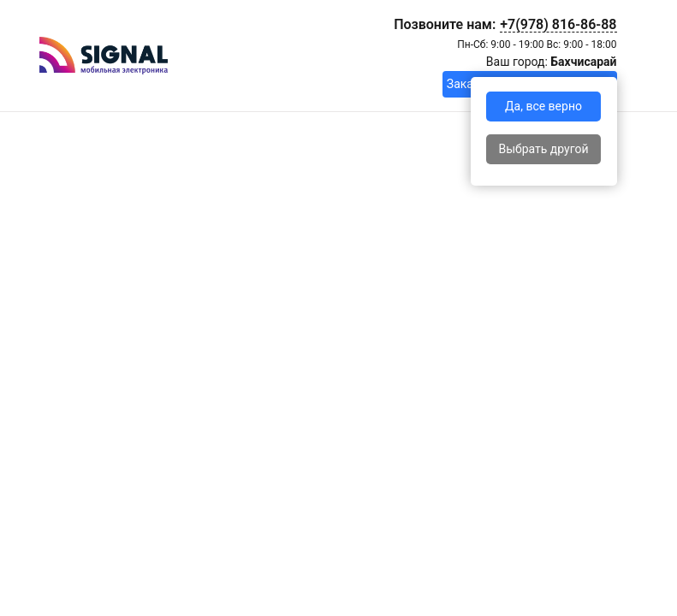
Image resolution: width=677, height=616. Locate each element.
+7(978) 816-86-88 (558, 24)
